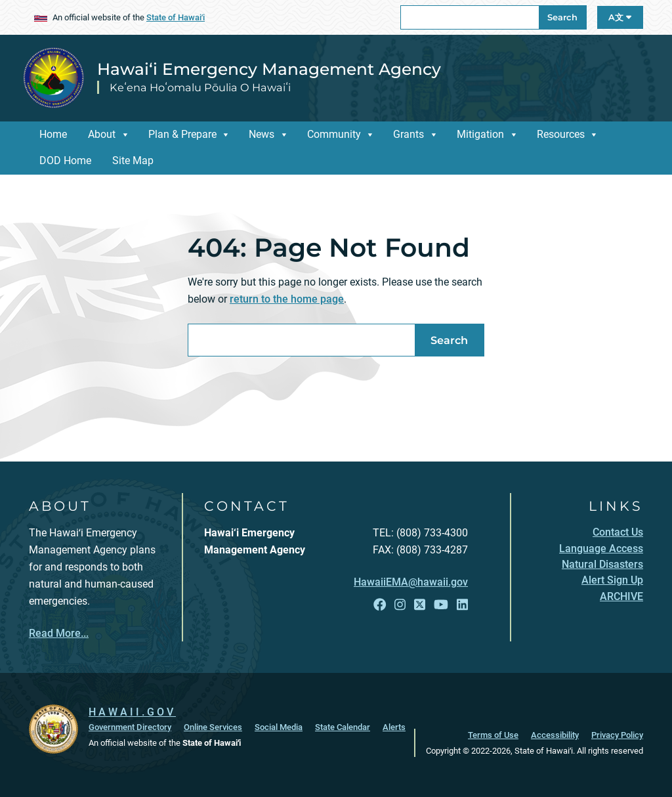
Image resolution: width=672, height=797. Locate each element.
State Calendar (343, 727)
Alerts (394, 727)
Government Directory (130, 727)
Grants (409, 134)
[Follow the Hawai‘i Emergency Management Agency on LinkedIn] (462, 605)
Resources (561, 134)
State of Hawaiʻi (176, 17)
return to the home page (287, 299)
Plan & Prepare (182, 134)
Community (334, 134)
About (102, 134)
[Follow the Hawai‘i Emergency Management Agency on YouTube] (441, 605)
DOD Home (65, 161)
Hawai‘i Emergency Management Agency (269, 69)
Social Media (279, 727)
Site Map (133, 161)
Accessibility (555, 735)
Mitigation (480, 134)
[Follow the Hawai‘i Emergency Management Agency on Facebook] (380, 605)
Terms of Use (493, 735)
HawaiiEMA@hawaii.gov (411, 582)
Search (562, 17)
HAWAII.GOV (132, 712)
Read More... (59, 633)
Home (53, 134)
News (262, 134)
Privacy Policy (617, 735)
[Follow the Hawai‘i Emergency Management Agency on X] (420, 605)
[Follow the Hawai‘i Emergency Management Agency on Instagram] (400, 605)
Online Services (213, 727)
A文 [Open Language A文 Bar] (620, 17)
